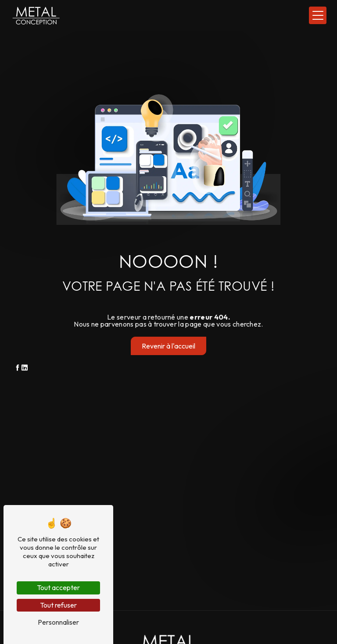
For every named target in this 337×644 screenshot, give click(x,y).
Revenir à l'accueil (168, 346)
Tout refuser (58, 605)
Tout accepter (58, 587)
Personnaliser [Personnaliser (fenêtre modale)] (58, 622)
